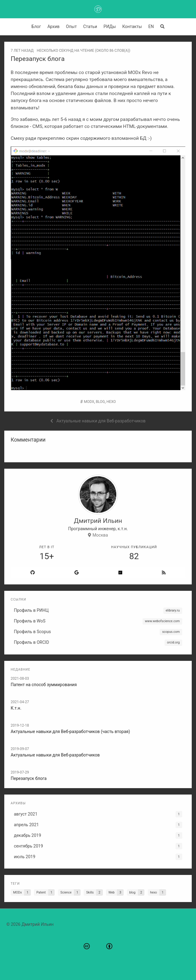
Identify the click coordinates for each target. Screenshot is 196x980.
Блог (36, 26)
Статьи (90, 26)
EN (151, 26)
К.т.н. (16, 708)
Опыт (71, 26)
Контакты (132, 26)
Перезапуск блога (29, 778)
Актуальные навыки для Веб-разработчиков (55, 755)
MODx (89, 402)
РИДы (110, 26)
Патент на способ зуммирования (44, 685)
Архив (53, 26)
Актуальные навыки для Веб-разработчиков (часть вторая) (70, 731)
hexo (111, 402)
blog (100, 402)
